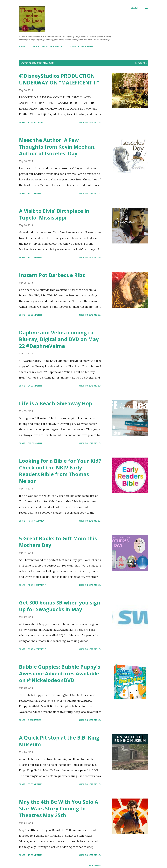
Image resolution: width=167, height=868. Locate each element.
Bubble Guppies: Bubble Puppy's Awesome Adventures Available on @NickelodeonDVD (60, 673)
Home (22, 46)
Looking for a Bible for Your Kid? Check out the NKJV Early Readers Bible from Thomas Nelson (60, 471)
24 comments (35, 386)
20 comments (35, 315)
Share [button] (22, 122)
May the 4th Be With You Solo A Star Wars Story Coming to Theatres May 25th (59, 809)
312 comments (36, 443)
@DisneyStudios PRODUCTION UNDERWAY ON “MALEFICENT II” (59, 79)
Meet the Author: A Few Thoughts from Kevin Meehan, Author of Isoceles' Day (57, 147)
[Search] (135, 8)
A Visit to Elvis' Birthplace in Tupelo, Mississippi (54, 214)
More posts (95, 866)
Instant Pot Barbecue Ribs (52, 275)
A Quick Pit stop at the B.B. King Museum (59, 741)
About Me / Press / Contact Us (48, 46)
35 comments (35, 784)
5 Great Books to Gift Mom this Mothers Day (58, 542)
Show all (141, 63)
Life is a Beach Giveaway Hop (56, 403)
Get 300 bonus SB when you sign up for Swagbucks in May (60, 606)
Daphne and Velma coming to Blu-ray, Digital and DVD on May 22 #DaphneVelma (59, 339)
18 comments (35, 193)
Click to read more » (90, 122)
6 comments (35, 720)
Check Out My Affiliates (82, 46)
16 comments (35, 257)
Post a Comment (37, 122)
